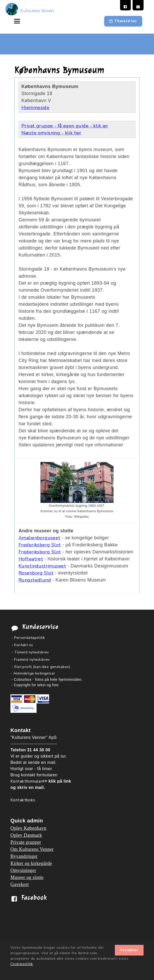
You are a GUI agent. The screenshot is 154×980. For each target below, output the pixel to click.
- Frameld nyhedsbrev (31, 660)
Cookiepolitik (22, 964)
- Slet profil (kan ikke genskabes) (41, 667)
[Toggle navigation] (18, 21)
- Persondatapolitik (28, 638)
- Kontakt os (22, 645)
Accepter (129, 950)
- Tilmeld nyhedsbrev (30, 652)
